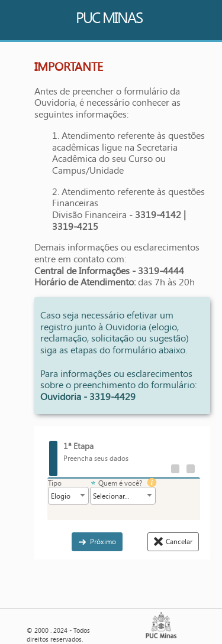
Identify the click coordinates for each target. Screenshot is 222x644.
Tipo (55, 483)
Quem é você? (120, 483)
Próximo (103, 541)
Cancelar (179, 541)
